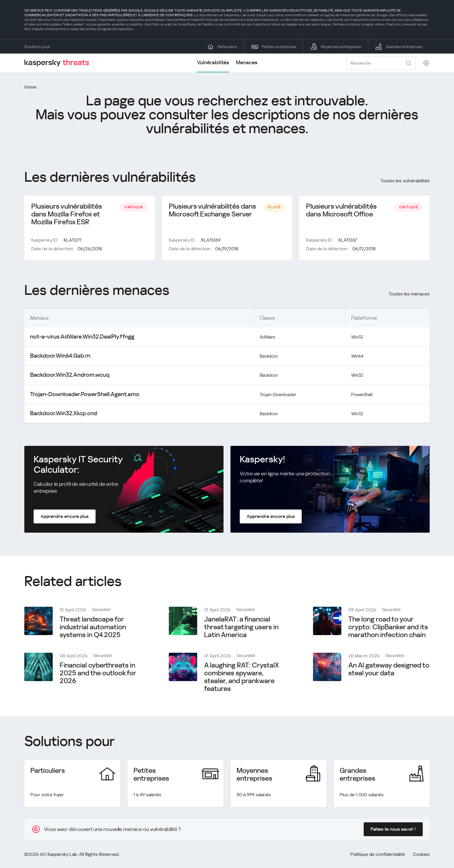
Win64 (356, 358)
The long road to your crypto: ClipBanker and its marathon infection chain (388, 628)
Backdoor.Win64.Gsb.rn (57, 358)
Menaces (247, 62)
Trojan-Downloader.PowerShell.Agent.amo (78, 396)
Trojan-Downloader (262, 396)
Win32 (356, 339)
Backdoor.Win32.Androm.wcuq (65, 377)
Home (30, 87)
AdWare (249, 339)
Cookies (421, 855)
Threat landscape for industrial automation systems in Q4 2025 (93, 628)
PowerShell (361, 396)
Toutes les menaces (409, 297)
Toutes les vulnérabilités (405, 181)
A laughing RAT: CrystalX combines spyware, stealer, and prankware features (241, 678)
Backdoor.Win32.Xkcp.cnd (60, 414)
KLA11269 (211, 243)
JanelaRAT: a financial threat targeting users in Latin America (241, 628)
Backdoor (251, 358)
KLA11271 (73, 243)
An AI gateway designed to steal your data (389, 670)
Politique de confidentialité (378, 855)
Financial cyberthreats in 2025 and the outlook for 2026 (98, 674)
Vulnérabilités (213, 62)
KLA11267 (348, 243)
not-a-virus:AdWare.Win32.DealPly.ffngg (76, 339)
